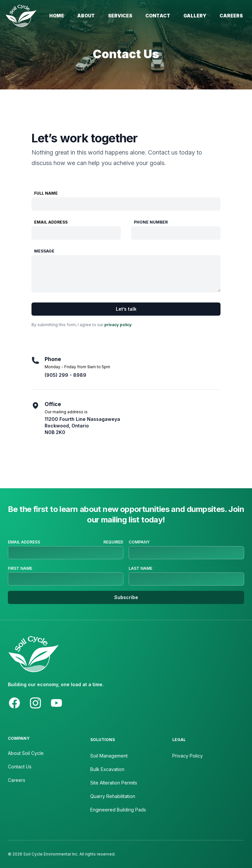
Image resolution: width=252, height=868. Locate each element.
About (86, 16)
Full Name (46, 193)
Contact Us (20, 767)
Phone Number (151, 222)
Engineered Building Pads (118, 810)
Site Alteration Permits (114, 783)
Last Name (140, 568)
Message (44, 251)
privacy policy (118, 325)
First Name (20, 568)
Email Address (51, 222)
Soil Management (109, 756)
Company (139, 542)
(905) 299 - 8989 (65, 375)
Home (57, 16)
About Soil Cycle (26, 753)
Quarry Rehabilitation (113, 796)
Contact (158, 16)
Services (120, 16)
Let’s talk (126, 309)
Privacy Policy (188, 756)
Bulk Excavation (107, 769)
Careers (231, 16)
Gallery (195, 16)
